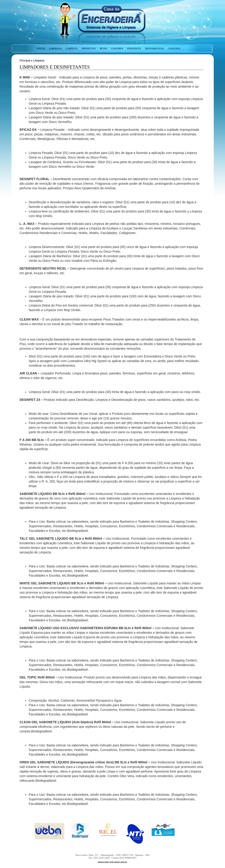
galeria (117, 48)
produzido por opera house (112, 862)
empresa (55, 48)
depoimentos (154, 48)
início (41, 48)
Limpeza (39, 61)
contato (174, 48)
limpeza (72, 48)
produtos (89, 48)
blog (103, 48)
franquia (134, 48)
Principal (25, 61)
